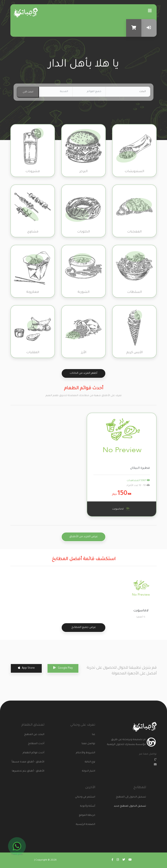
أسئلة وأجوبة (88, 806)
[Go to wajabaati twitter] (124, 860)
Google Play (63, 668)
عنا (94, 735)
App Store (26, 668)
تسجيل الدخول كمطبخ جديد (130, 806)
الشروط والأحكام (87, 753)
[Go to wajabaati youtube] (130, 860)
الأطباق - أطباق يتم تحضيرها (36, 771)
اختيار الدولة (89, 771)
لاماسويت (122, 509)
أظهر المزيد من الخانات (83, 373)
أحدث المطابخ (36, 744)
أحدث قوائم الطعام (36, 753)
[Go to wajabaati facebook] (112, 860)
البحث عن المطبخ (36, 735)
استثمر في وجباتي (87, 797)
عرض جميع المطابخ (84, 627)
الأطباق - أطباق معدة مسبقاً (36, 762)
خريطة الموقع (87, 815)
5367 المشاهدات (138, 481)
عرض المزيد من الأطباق (83, 537)
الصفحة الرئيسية (87, 825)
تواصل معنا (88, 744)
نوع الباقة (90, 762)
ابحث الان (28, 92)
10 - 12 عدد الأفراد (138, 486)
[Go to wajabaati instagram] (118, 860)
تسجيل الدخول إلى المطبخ (138, 797)
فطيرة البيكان (140, 468)
